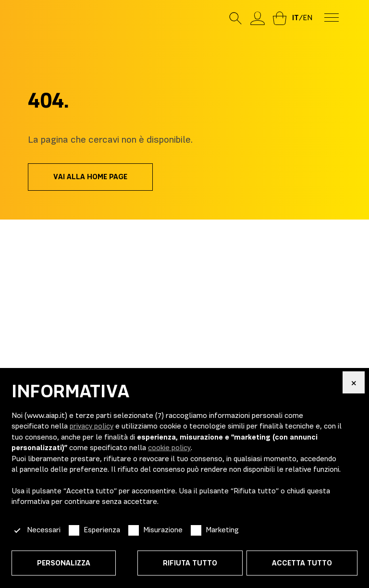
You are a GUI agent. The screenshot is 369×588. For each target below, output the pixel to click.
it (295, 18)
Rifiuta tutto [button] (190, 563)
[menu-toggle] (332, 17)
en (307, 18)
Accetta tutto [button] (302, 563)
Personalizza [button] (64, 563)
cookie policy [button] (169, 448)
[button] (354, 382)
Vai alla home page (90, 177)
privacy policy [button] (92, 426)
